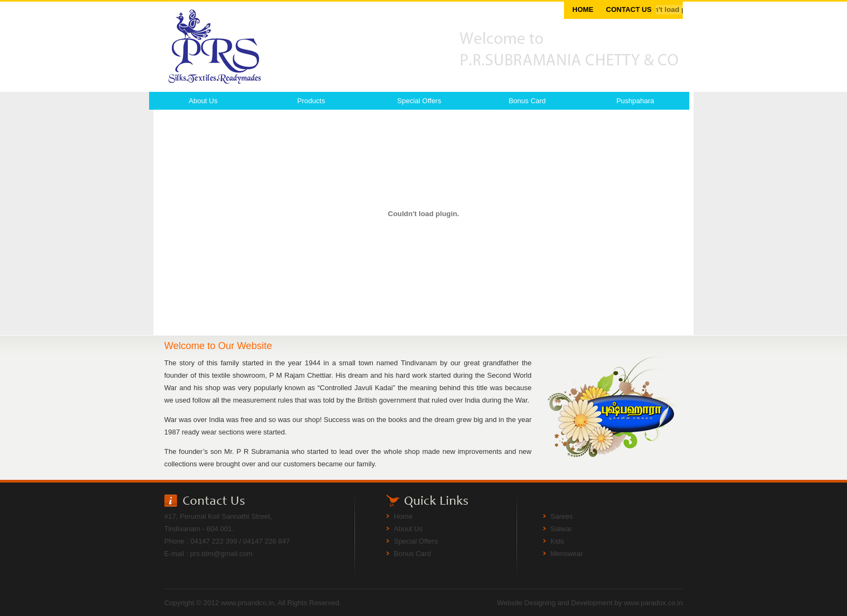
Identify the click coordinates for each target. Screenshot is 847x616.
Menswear (567, 554)
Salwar (561, 529)
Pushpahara (635, 101)
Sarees (562, 516)
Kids (557, 541)
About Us (203, 101)
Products (311, 101)
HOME (583, 9)
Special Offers (419, 101)
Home (403, 516)
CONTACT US (629, 9)
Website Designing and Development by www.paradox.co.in (590, 603)
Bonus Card (527, 101)
